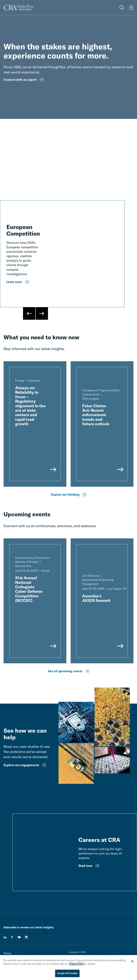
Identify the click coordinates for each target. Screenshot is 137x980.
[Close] (132, 961)
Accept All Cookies (67, 973)
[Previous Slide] (29, 313)
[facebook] (12, 937)
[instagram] (26, 937)
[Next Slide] (42, 313)
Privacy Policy (77, 964)
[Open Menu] (131, 7)
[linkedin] (5, 937)
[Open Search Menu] (122, 7)
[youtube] (19, 937)
